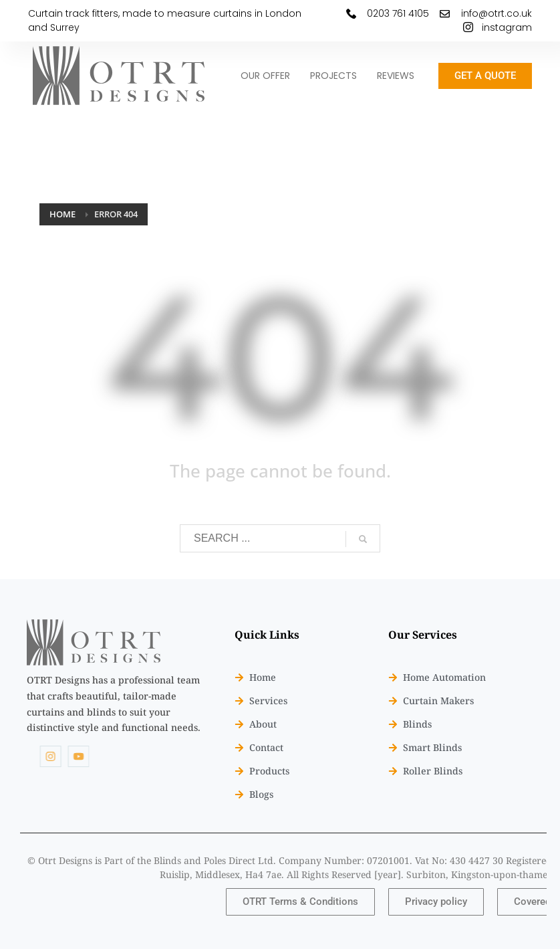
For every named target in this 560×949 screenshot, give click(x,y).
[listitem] (114, 704)
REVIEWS (396, 76)
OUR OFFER (265, 76)
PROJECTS (333, 76)
